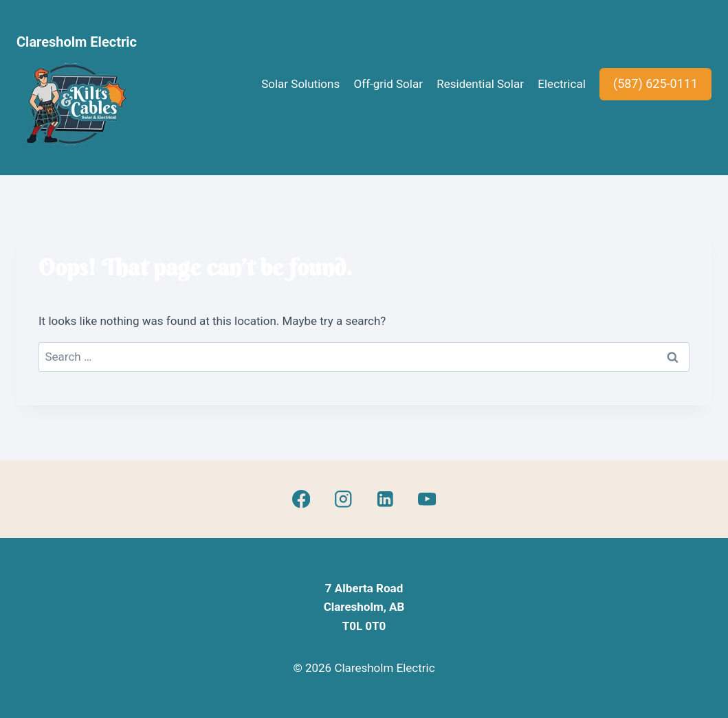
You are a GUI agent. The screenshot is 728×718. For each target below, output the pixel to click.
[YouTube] (427, 499)
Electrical (561, 84)
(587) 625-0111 (655, 83)
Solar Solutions (300, 84)
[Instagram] (343, 499)
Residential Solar (480, 84)
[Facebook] (301, 499)
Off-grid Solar (388, 84)
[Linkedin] (385, 499)
